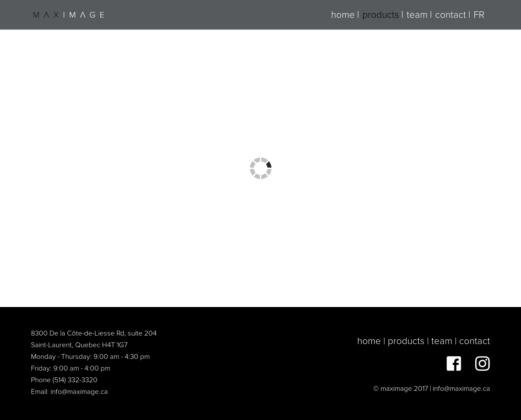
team (417, 15)
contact (451, 15)
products (381, 15)
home (343, 15)
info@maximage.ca (79, 392)
